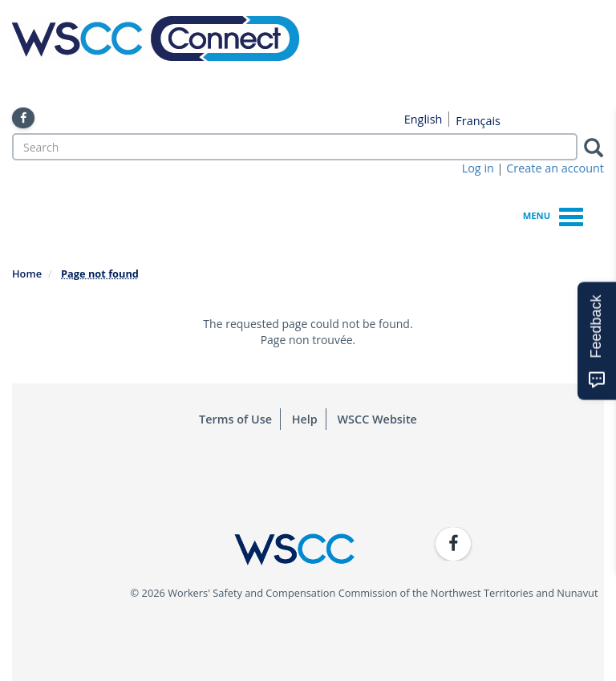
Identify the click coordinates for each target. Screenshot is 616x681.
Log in (478, 168)
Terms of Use (235, 419)
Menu (553, 215)
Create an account (555, 168)
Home (27, 274)
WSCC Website (377, 419)
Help (305, 419)
